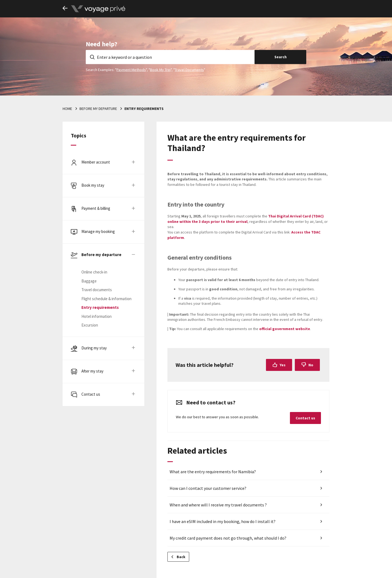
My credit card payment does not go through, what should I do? (228, 538)
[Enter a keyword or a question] (170, 57)
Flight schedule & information (106, 299)
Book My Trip (160, 69)
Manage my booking (98, 231)
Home (67, 109)
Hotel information (97, 316)
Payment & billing (96, 208)
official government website (285, 329)
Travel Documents (189, 69)
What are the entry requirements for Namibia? (213, 472)
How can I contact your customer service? (208, 488)
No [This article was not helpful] (311, 365)
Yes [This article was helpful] (283, 365)
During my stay (94, 348)
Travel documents (97, 290)
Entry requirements (144, 109)
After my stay (92, 371)
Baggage (89, 281)
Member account (96, 162)
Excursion (90, 325)
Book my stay (93, 185)
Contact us (91, 394)
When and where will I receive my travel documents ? (218, 505)
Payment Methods (131, 69)
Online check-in (94, 272)
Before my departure (98, 109)
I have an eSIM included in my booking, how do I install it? (223, 521)
